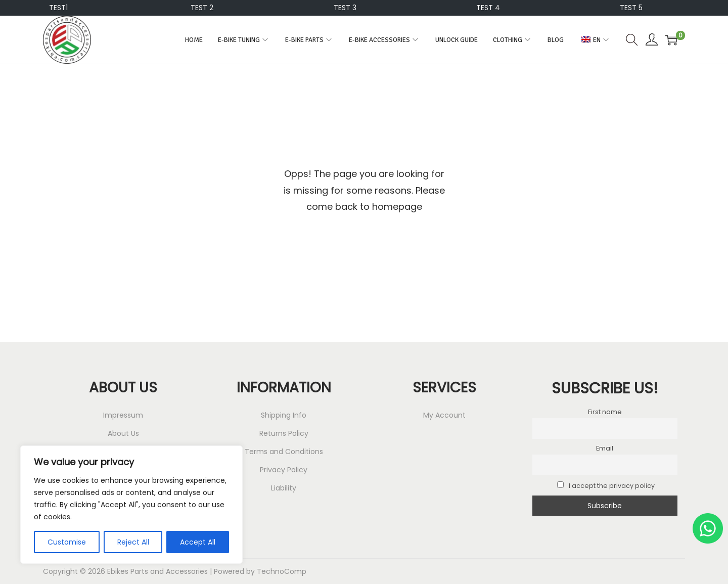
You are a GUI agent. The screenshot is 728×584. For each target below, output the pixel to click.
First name (605, 412)
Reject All (133, 542)
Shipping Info (284, 415)
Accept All (198, 542)
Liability (284, 488)
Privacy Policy (284, 470)
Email (605, 448)
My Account (444, 415)
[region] (131, 505)
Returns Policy (284, 433)
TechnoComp (282, 571)
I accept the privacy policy (606, 486)
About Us (123, 433)
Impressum (123, 415)
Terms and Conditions (284, 452)
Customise (67, 542)
